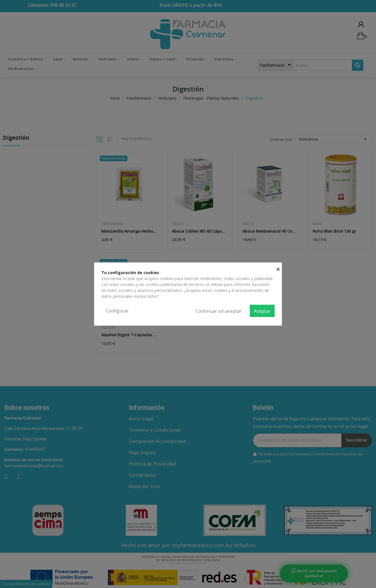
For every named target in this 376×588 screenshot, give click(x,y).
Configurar (117, 311)
